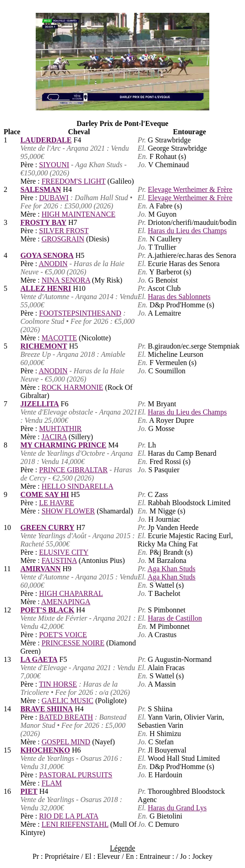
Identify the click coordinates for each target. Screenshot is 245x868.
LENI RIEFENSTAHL (75, 824)
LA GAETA (39, 659)
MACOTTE (59, 338)
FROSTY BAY (43, 222)
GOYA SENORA (47, 255)
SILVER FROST (64, 231)
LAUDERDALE (46, 140)
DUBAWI (54, 198)
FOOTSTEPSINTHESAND (80, 313)
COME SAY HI (44, 494)
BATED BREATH (66, 717)
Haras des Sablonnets (179, 297)
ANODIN (53, 264)
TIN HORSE (58, 684)
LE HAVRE (57, 503)
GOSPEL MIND (66, 742)
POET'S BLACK (47, 610)
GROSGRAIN (63, 239)
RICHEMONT (44, 346)
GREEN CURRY (47, 527)
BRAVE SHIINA (46, 709)
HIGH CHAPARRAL (71, 593)
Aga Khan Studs (171, 569)
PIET (29, 791)
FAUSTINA (59, 560)
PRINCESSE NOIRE (73, 643)
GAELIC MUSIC (68, 701)
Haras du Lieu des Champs (187, 231)
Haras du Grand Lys (177, 808)
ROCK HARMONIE (73, 387)
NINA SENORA (66, 280)
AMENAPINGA (66, 602)
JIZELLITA (39, 404)
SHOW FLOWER (68, 511)
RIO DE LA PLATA (69, 816)
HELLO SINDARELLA (78, 486)
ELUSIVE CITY (64, 552)
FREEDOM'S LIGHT (74, 181)
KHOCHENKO (45, 750)
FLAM (52, 783)
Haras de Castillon (175, 618)
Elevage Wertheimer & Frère (190, 189)
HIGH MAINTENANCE (79, 214)
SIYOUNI (54, 165)
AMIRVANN (40, 569)
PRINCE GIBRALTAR (73, 470)
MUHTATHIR (60, 429)
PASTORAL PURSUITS (76, 775)
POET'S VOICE (63, 635)
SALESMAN (41, 189)
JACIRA (54, 437)
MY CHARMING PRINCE (63, 445)
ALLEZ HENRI (46, 288)
